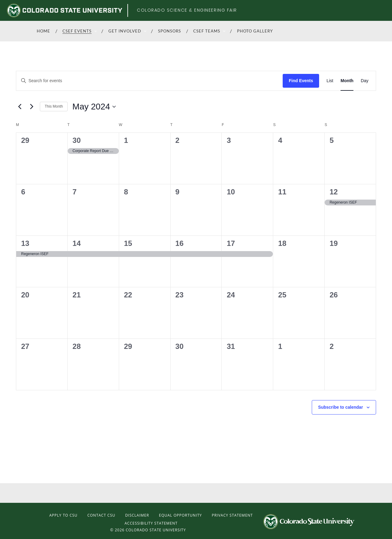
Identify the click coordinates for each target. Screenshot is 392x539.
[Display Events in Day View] (365, 81)
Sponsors (170, 31)
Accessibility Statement (151, 523)
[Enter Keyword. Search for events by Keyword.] (149, 81)
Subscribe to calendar (341, 407)
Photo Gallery (255, 31)
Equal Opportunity (180, 515)
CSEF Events (77, 31)
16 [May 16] (180, 243)
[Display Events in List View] (330, 81)
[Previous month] (20, 107)
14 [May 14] (77, 243)
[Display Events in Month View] (347, 81)
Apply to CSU (63, 515)
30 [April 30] (77, 140)
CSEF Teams (207, 31)
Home (43, 31)
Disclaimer (137, 515)
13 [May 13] (25, 243)
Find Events (301, 81)
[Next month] (32, 107)
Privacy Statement (232, 515)
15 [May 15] (128, 243)
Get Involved (125, 31)
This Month (54, 106)
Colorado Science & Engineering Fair (187, 10)
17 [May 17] (231, 243)
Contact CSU (101, 515)
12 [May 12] (334, 192)
